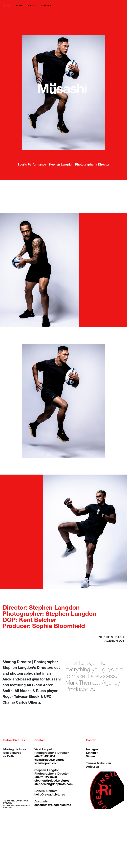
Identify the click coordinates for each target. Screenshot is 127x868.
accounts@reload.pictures (53, 805)
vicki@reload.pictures (49, 760)
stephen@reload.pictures (52, 781)
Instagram (93, 750)
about (32, 6)
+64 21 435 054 (45, 757)
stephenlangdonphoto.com (53, 784)
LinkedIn (92, 753)
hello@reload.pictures (50, 795)
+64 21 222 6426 (46, 777)
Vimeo (91, 757)
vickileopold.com (46, 764)
